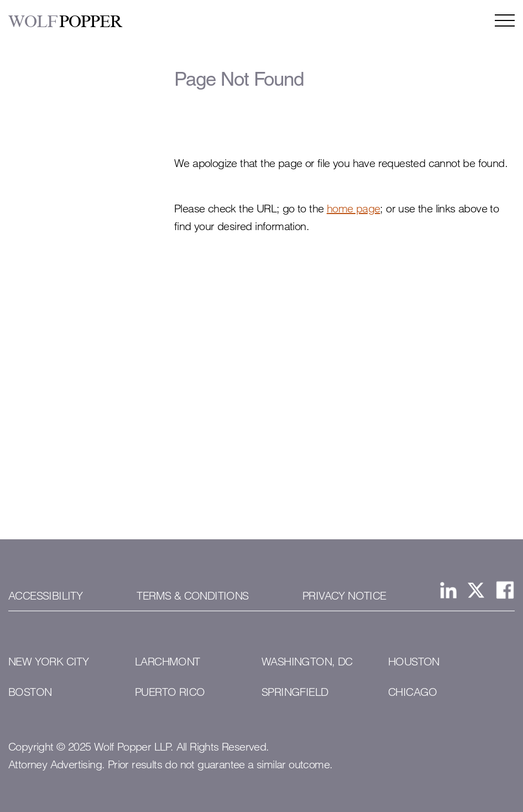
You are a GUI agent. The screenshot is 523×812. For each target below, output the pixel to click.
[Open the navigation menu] (505, 20)
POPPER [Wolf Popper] (65, 22)
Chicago (413, 692)
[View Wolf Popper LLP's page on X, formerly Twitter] (476, 590)
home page (354, 208)
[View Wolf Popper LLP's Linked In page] (448, 590)
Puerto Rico (170, 692)
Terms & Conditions (192, 596)
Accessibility (45, 596)
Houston (414, 662)
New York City (48, 662)
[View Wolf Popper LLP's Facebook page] (505, 590)
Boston (30, 692)
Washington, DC (307, 662)
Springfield (295, 692)
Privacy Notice (344, 596)
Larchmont (168, 662)
